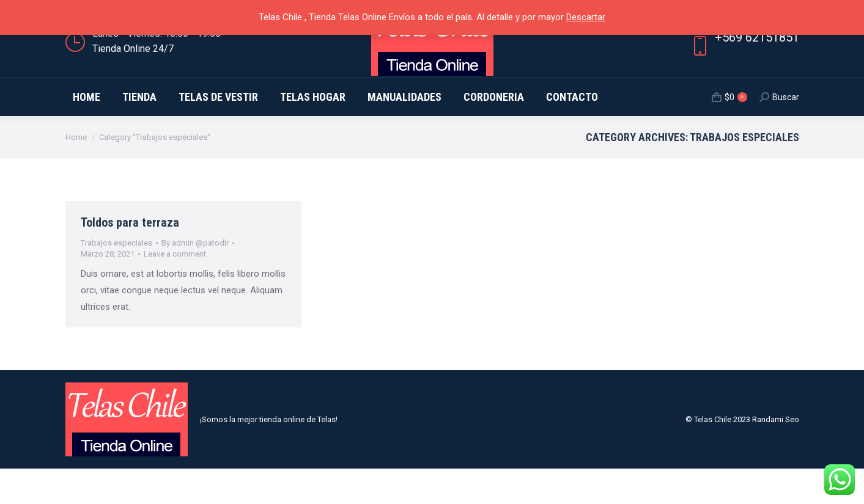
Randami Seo (776, 455)
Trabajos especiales (116, 278)
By (195, 278)
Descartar (586, 17)
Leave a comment (175, 289)
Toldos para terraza (130, 258)
